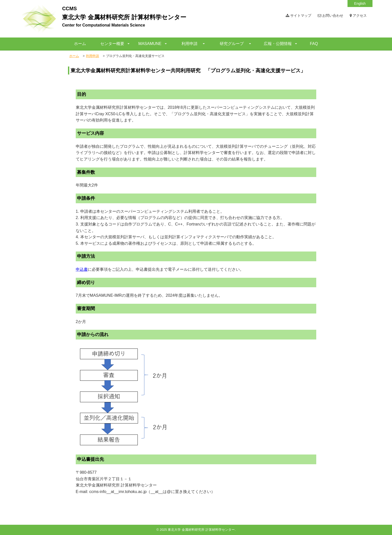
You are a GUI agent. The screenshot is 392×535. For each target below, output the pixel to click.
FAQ (314, 44)
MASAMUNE (150, 44)
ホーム (80, 44)
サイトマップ (298, 15)
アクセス (358, 15)
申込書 (82, 269)
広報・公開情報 (278, 44)
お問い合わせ (330, 15)
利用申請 (189, 44)
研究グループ (232, 44)
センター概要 (112, 44)
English (360, 3)
